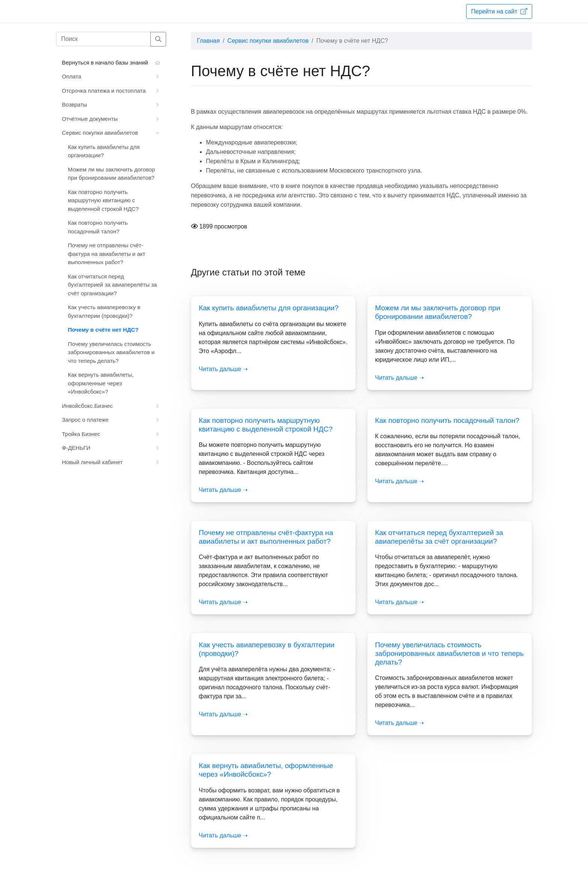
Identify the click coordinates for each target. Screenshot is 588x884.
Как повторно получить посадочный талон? (447, 420)
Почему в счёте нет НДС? (103, 330)
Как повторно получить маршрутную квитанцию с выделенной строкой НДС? (103, 200)
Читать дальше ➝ (223, 369)
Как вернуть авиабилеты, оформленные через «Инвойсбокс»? (101, 383)
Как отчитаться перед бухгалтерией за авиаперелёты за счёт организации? (112, 285)
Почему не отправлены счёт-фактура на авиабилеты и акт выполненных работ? (106, 254)
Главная (208, 41)
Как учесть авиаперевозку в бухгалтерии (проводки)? (104, 311)
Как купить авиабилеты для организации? (269, 308)
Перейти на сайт (499, 11)
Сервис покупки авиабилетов (268, 41)
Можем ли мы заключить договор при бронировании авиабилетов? (111, 174)
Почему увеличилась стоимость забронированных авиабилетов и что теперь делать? (449, 653)
